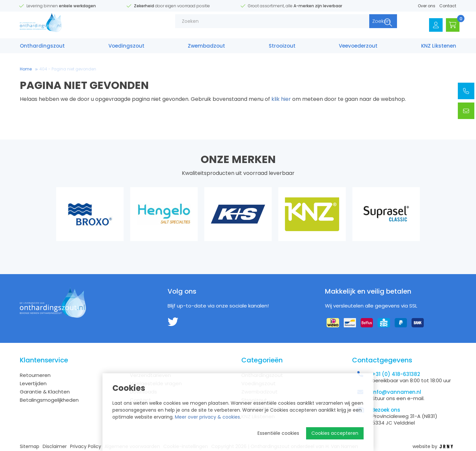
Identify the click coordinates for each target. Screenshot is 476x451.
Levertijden (33, 383)
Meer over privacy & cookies (207, 417)
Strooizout (282, 49)
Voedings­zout (126, 49)
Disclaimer (55, 447)
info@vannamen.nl (397, 392)
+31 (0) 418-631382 (396, 374)
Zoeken (366, 26)
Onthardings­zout (42, 49)
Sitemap (30, 447)
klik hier (281, 99)
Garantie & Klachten (45, 392)
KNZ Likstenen (439, 49)
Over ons (427, 6)
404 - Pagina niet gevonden (68, 69)
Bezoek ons (386, 410)
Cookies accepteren (335, 433)
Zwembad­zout (206, 49)
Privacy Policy (86, 447)
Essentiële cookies (278, 433)
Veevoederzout (358, 49)
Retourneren (35, 375)
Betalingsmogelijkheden (49, 400)
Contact (448, 6)
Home (26, 69)
